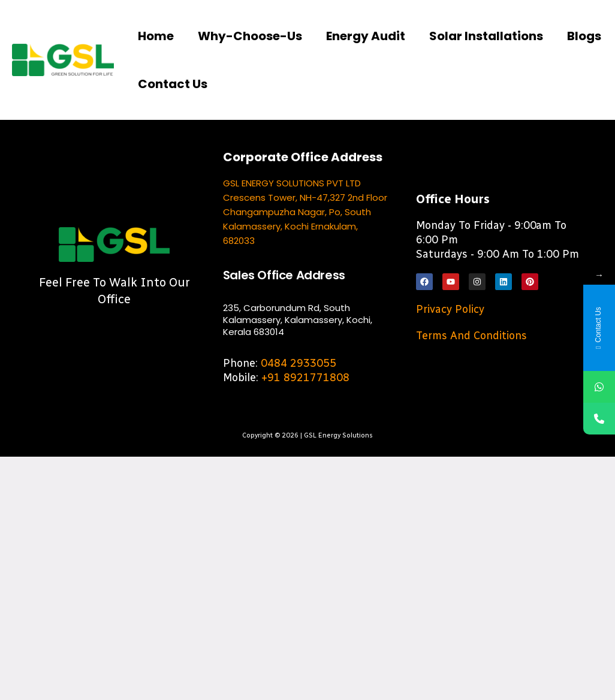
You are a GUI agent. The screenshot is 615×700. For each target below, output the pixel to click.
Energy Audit (366, 36)
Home (156, 36)
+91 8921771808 (305, 378)
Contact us (173, 84)
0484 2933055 (299, 363)
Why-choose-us (250, 36)
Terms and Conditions (471, 336)
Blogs (584, 36)
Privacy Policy (450, 309)
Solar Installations (486, 36)
